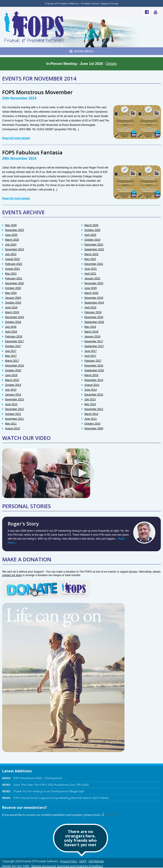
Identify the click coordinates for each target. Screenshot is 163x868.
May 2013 (90, 404)
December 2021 (94, 264)
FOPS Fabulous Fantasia (32, 152)
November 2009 (94, 429)
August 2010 (12, 429)
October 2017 (13, 346)
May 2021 (11, 274)
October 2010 (92, 424)
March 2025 (12, 240)
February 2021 (14, 278)
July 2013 (90, 399)
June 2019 (11, 308)
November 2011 (14, 419)
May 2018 (90, 327)
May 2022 (90, 259)
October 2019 (13, 303)
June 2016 (11, 375)
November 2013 (14, 399)
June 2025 (11, 235)
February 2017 (93, 361)
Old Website (96, 861)
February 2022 (14, 264)
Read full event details (16, 138)
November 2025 (14, 230)
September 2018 (94, 322)
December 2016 (14, 366)
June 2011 (91, 419)
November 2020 (94, 283)
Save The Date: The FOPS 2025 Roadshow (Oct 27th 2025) (45, 785)
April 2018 (11, 332)
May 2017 (11, 356)
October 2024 (92, 240)
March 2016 (91, 375)
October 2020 (13, 288)
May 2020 (11, 293)
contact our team (12, 575)
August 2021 (12, 269)
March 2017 (12, 361)
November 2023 (14, 249)
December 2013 (94, 395)
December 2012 (14, 409)
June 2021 (91, 269)
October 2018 (13, 322)
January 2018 (92, 337)
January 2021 (92, 278)
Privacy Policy (69, 861)
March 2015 (12, 380)
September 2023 (94, 249)
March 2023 (91, 254)
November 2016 (94, 366)
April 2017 (90, 356)
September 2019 (94, 303)
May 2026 (11, 225)
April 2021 (90, 274)
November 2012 (94, 409)
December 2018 (14, 317)
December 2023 (94, 245)
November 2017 (94, 341)
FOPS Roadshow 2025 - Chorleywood (32, 778)
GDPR (83, 861)
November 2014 (94, 380)
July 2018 (11, 327)
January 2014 (13, 395)
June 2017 (91, 351)
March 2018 (91, 332)
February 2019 (93, 312)
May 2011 (11, 424)
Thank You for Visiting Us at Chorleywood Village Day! (43, 791)
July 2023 (11, 254)
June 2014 (91, 390)
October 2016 (13, 370)
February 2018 (14, 337)
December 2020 (14, 283)
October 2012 (13, 414)
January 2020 (13, 298)
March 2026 (91, 225)
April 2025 (90, 235)
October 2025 (92, 230)
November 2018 (94, 317)
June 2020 (91, 288)
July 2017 (11, 351)
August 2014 (92, 385)
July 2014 (11, 390)
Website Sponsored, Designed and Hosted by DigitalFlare (67, 866)
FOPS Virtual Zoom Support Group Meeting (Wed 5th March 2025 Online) (55, 798)
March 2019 (12, 312)
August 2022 (12, 259)
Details (111, 64)
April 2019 (90, 308)
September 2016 (94, 370)
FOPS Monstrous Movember (37, 92)
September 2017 (94, 346)
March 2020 (91, 293)
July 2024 (11, 245)
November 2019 (94, 298)
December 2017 (14, 341)
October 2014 (13, 385)
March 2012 (91, 414)
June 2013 (11, 404)
